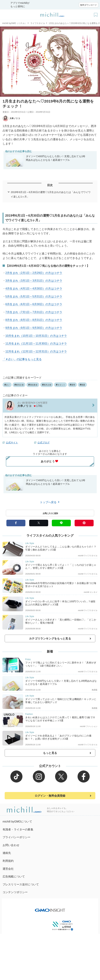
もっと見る (50, 753)
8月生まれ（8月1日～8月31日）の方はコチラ (34, 320)
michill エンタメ (91, 592)
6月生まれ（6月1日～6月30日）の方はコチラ (34, 304)
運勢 (72, 385)
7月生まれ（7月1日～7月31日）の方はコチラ (34, 312)
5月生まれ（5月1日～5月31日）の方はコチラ (34, 296)
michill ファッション (89, 726)
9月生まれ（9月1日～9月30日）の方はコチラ (34, 328)
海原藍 (95, 690)
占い (7, 385)
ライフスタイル (38, 23)
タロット (60, 385)
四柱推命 (33, 385)
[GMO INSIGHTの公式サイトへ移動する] (50, 908)
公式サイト (12, 443)
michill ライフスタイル (88, 556)
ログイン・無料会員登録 (50, 796)
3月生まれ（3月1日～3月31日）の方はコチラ (34, 281)
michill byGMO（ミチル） (14, 23)
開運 (82, 385)
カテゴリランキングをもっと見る (50, 639)
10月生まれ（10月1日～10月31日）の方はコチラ (36, 336)
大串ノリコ (11, 118)
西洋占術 (47, 385)
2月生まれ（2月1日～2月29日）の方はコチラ (34, 273)
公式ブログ (44, 443)
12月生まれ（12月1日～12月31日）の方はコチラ (36, 351)
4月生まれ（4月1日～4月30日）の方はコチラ (34, 289)
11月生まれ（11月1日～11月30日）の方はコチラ (36, 344)
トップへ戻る (50, 502)
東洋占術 (19, 385)
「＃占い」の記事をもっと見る (22, 359)
